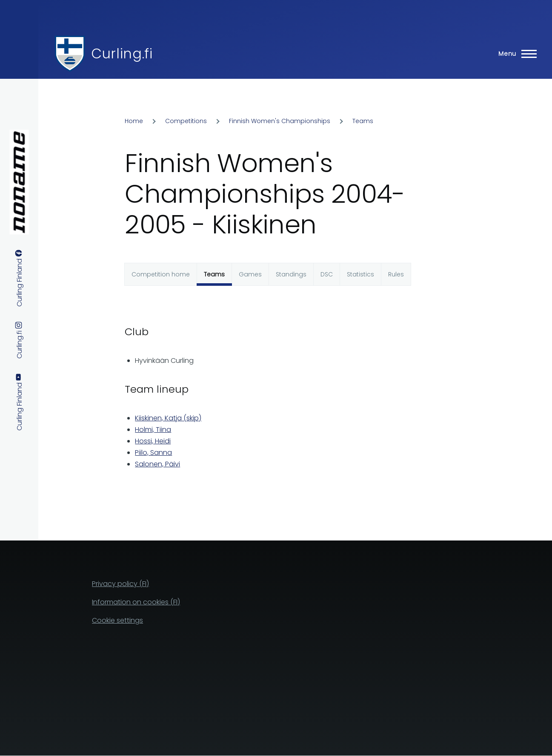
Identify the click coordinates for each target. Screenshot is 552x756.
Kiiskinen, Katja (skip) (168, 418)
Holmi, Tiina (153, 430)
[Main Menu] (515, 54)
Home (134, 121)
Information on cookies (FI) (136, 602)
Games (250, 274)
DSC (327, 274)
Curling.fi (122, 53)
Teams (363, 121)
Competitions (186, 121)
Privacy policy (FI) (120, 584)
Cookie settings (117, 620)
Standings (291, 274)
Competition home (161, 274)
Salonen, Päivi (157, 464)
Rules (396, 274)
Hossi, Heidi (153, 441)
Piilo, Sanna (153, 453)
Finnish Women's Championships (280, 121)
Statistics (360, 274)
